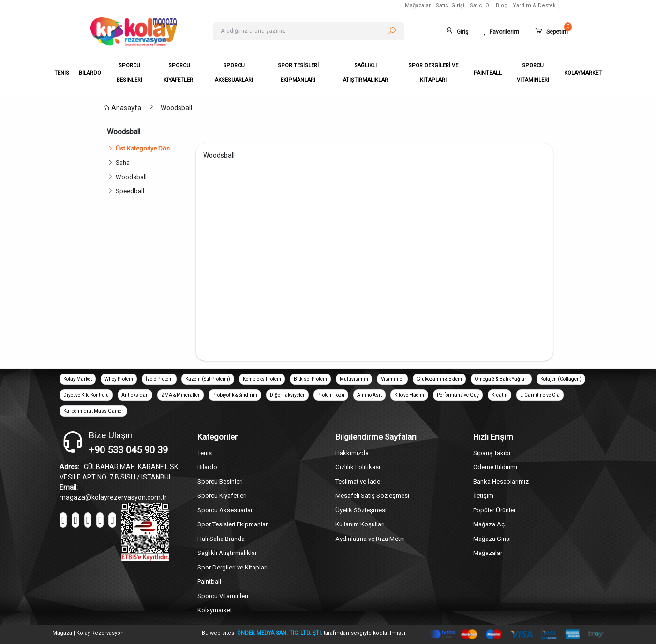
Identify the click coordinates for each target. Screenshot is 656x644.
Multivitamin (354, 379)
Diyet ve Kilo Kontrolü (86, 395)
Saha (123, 162)
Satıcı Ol (480, 6)
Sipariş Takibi (492, 453)
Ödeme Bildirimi (495, 467)
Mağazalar (418, 6)
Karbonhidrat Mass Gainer (93, 411)
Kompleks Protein (262, 379)
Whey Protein (119, 379)
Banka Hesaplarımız (501, 482)
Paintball (209, 581)
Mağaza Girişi (492, 539)
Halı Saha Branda (221, 539)
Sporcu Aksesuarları (226, 510)
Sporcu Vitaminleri (223, 596)
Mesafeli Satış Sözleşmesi (372, 496)
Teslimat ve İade (358, 482)
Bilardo (207, 467)
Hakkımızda (352, 453)
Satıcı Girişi (450, 6)
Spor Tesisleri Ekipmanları (233, 524)
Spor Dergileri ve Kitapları (232, 567)
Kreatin (499, 395)
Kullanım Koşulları (360, 524)
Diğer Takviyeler (287, 395)
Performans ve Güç (458, 395)
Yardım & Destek (534, 6)
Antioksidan (135, 395)
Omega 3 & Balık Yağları (501, 379)
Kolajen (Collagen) (561, 379)
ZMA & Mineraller (180, 395)
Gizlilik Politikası (358, 467)
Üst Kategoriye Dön (138, 148)
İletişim (483, 496)
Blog (502, 6)
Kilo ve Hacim (409, 395)
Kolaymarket (215, 610)
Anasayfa (122, 108)
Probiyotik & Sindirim (235, 395)
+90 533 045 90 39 (128, 450)
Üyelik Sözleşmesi (361, 510)
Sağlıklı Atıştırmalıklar (227, 553)
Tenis (205, 453)
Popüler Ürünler (494, 510)
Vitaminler (392, 379)
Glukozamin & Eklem (439, 379)
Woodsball (176, 108)
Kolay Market (78, 379)
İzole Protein (159, 379)
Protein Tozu (331, 395)
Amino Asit (369, 395)
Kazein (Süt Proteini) (208, 379)
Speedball (130, 191)
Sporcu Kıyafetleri (222, 496)
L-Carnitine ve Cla (540, 395)
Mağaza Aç (489, 524)
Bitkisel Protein (310, 379)
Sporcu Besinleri (220, 482)
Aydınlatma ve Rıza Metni (370, 539)
